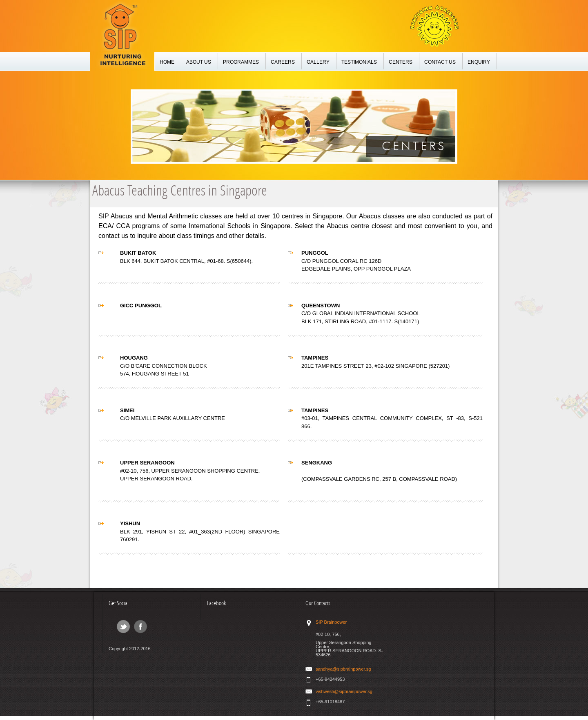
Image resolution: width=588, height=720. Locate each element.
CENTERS (401, 62)
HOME (167, 62)
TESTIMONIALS (359, 62)
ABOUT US (199, 62)
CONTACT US (440, 62)
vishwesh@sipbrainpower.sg (344, 691)
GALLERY (318, 62)
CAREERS (283, 62)
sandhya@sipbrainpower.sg (343, 669)
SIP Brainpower (331, 622)
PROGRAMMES (241, 62)
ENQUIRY (479, 62)
